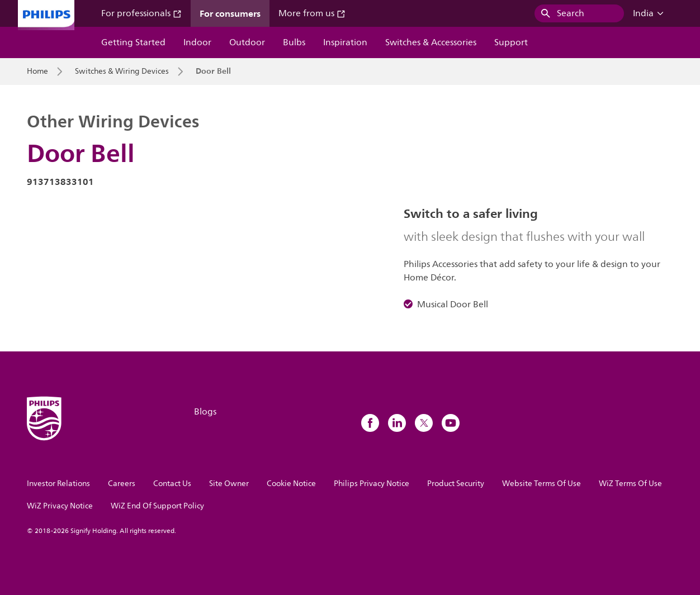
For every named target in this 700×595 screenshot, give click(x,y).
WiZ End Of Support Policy (157, 506)
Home (37, 72)
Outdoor (247, 42)
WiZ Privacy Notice (60, 506)
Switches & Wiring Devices (122, 72)
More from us (312, 13)
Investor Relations (58, 484)
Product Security (456, 484)
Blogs (205, 412)
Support (511, 42)
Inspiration (345, 42)
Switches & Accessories (431, 42)
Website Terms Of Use (541, 484)
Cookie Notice (291, 484)
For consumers (230, 13)
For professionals (141, 13)
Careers (122, 484)
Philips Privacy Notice (372, 484)
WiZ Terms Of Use (630, 484)
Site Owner (229, 484)
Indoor (197, 42)
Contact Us (172, 484)
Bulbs (294, 42)
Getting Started (133, 42)
